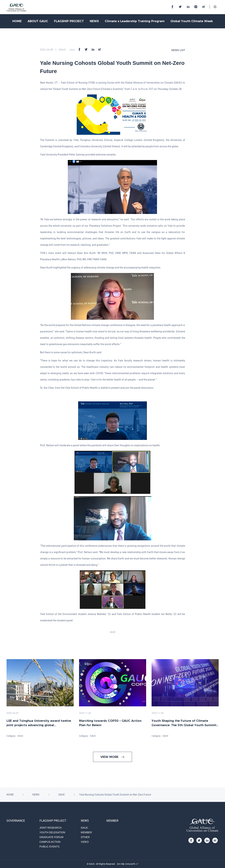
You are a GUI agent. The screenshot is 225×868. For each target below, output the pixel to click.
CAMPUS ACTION (50, 842)
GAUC (62, 795)
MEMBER (86, 832)
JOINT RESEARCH (51, 828)
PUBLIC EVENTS (49, 847)
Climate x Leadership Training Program (135, 21)
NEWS (94, 21)
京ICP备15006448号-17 (128, 864)
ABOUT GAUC (38, 21)
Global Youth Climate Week (192, 21)
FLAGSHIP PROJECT (69, 21)
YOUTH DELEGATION (52, 832)
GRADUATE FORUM (51, 837)
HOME (17, 21)
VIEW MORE (113, 757)
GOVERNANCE (16, 821)
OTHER (85, 837)
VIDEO (85, 842)
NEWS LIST (178, 50)
